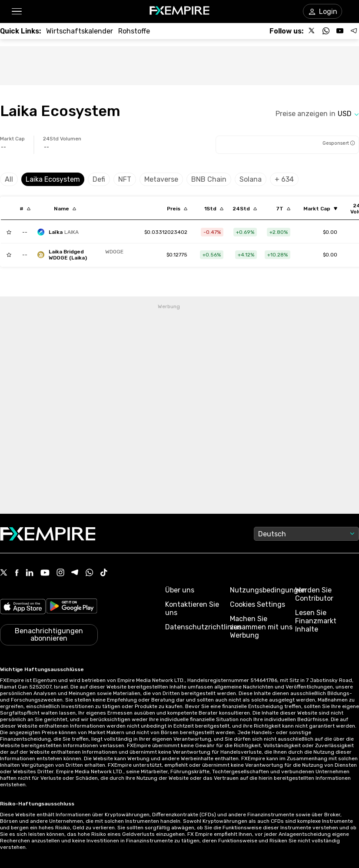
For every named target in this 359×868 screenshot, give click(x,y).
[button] (16, 12)
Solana (251, 179)
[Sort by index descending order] (25, 209)
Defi (99, 179)
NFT (125, 179)
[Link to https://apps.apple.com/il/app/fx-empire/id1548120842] (23, 607)
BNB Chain (209, 179)
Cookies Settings (258, 604)
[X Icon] (4, 573)
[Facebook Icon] (17, 574)
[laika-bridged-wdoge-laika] (83, 255)
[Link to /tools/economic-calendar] (80, 31)
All (9, 179)
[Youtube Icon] (45, 574)
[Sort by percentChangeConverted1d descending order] (245, 209)
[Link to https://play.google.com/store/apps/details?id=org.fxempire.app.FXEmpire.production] (72, 607)
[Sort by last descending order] (177, 209)
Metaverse (161, 179)
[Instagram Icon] (60, 573)
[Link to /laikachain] (166, 232)
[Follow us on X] (312, 31)
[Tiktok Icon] (104, 573)
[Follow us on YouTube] (340, 31)
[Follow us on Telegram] (354, 31)
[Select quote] (348, 114)
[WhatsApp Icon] (90, 573)
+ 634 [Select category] (284, 179)
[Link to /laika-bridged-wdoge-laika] (177, 255)
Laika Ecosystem (53, 179)
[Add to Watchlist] (9, 232)
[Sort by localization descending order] (65, 209)
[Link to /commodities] (134, 31)
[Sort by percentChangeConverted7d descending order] (283, 209)
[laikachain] (60, 232)
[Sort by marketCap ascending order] (320, 209)
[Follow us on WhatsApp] (326, 31)
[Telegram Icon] (75, 573)
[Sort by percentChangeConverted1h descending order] (214, 209)
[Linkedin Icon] (30, 573)
